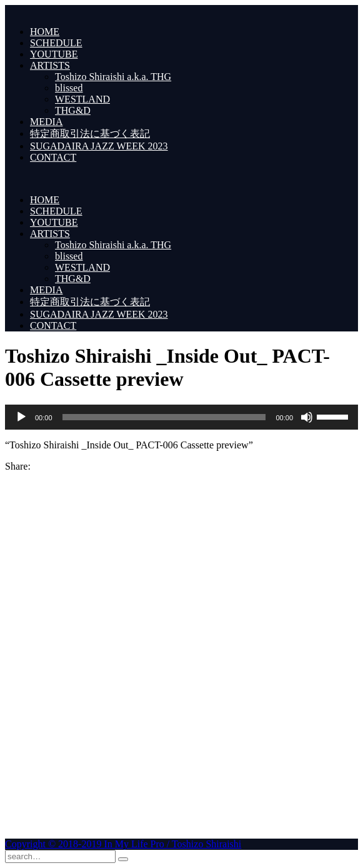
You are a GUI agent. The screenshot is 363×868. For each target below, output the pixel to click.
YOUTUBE (54, 54)
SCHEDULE (56, 43)
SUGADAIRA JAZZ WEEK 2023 (99, 146)
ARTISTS (50, 65)
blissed (69, 88)
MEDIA (46, 122)
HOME (45, 32)
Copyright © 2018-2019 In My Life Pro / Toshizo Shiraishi (123, 844)
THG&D (73, 110)
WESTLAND (82, 99)
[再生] (21, 417)
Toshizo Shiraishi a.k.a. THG (113, 77)
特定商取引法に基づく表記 (90, 134)
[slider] (164, 417)
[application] (181, 417)
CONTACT (53, 157)
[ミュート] (307, 417)
